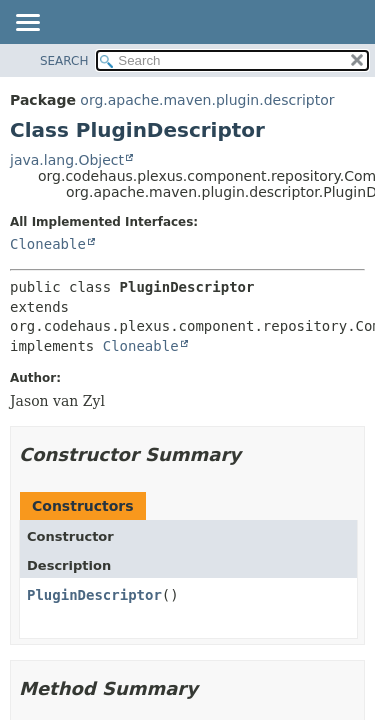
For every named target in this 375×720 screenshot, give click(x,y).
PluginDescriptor (94, 595)
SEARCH (64, 61)
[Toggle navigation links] (27, 24)
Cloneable (48, 244)
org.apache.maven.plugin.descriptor (207, 100)
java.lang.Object (67, 160)
